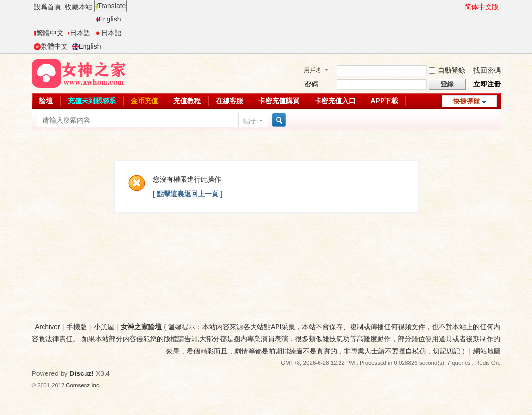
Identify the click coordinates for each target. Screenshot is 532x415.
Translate (111, 6)
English (109, 19)
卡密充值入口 (335, 101)
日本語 (79, 33)
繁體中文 (49, 33)
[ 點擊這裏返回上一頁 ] (188, 194)
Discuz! (82, 373)
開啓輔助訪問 (460, 7)
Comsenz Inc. (83, 385)
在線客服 (230, 101)
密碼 (311, 84)
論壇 (46, 101)
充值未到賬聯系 (92, 101)
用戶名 (313, 70)
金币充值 (145, 101)
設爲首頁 (47, 7)
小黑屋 (104, 327)
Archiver (47, 327)
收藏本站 (79, 7)
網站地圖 (487, 351)
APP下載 (385, 101)
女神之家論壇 (141, 327)
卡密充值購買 (279, 101)
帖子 (250, 121)
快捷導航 (467, 101)
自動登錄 (447, 70)
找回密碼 (487, 70)
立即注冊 (487, 84)
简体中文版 (482, 7)
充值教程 (187, 101)
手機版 (77, 327)
